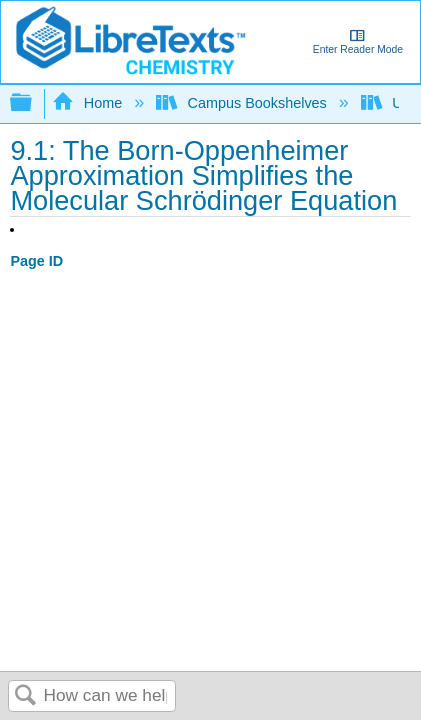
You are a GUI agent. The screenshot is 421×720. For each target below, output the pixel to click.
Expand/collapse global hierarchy (34, 103)
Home (89, 103)
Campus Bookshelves (243, 103)
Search (26, 696)
